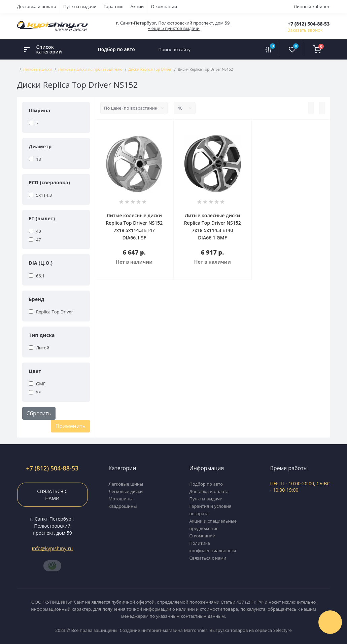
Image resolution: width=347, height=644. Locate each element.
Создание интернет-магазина (151, 630)
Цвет (35, 371)
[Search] (250, 49)
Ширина (40, 110)
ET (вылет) (42, 218)
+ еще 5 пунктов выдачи (174, 28)
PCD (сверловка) (49, 182)
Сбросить (39, 413)
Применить (70, 426)
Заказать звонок (305, 30)
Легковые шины (126, 484)
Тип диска (42, 335)
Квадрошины (123, 506)
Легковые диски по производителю (90, 69)
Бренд (37, 299)
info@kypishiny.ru (53, 548)
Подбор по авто (116, 49)
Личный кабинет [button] (312, 6)
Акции (137, 6)
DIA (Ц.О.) (41, 263)
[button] (309, 24)
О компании (164, 6)
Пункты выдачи (80, 6)
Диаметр (40, 146)
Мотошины (121, 499)
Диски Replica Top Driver (150, 69)
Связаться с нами (52, 495)
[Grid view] (322, 108)
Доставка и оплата (37, 6)
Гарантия (114, 6)
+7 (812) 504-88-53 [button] (53, 468)
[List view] (311, 108)
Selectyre (283, 630)
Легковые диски (38, 69)
